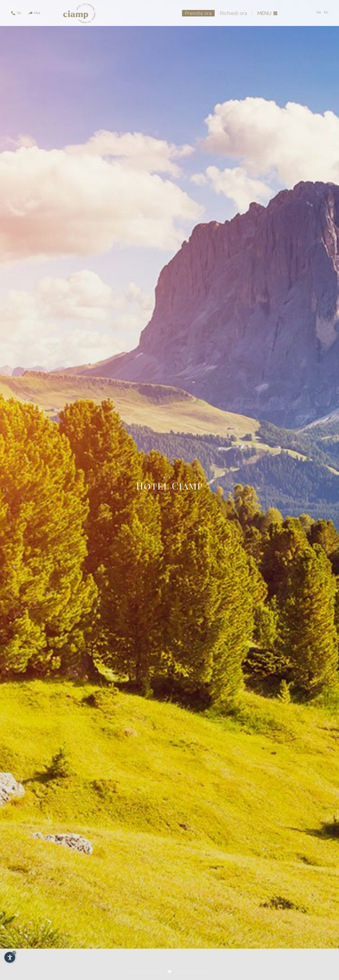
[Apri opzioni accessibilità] (10, 957)
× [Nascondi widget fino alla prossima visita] (14, 953)
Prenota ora (198, 13)
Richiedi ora (233, 13)
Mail (34, 13)
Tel (16, 13)
